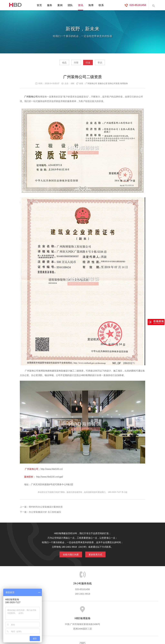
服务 (50, 5)
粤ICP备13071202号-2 (82, 632)
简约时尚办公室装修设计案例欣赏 (46, 508)
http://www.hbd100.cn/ (52, 470)
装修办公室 (103, 85)
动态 (55, 64)
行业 (91, 64)
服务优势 (56, 611)
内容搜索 (153, 5)
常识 (109, 64)
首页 (39, 5)
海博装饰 (14, 5)
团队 (70, 5)
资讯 (81, 5)
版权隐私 (109, 611)
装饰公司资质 (114, 85)
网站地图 (149, 611)
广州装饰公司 (91, 85)
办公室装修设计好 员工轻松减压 (45, 513)
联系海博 (135, 611)
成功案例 (96, 611)
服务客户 (82, 611)
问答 (73, 64)
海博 (91, 5)
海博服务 (42, 611)
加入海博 (122, 611)
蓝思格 (112, 628)
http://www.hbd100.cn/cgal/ (50, 478)
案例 (60, 5)
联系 (101, 5)
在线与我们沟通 (68, 555)
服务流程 (69, 611)
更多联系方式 (98, 555)
